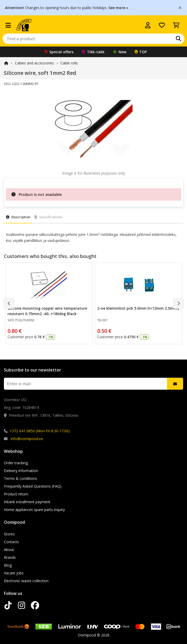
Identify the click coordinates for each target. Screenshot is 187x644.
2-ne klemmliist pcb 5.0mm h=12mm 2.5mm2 (138, 308)
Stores (9, 534)
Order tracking (16, 463)
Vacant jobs (14, 573)
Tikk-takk (93, 52)
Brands (10, 557)
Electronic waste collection (26, 581)
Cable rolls (69, 63)
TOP (141, 52)
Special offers (59, 52)
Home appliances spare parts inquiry (34, 510)
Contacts (11, 542)
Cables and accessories (34, 63)
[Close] (180, 7)
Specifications (48, 217)
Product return (16, 494)
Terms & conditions (20, 478)
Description (18, 217)
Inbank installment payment (27, 502)
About (9, 550)
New (120, 52)
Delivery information (21, 471)
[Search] (178, 39)
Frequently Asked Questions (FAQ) (33, 486)
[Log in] (148, 25)
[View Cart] (176, 25)
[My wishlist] (162, 25)
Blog (8, 565)
